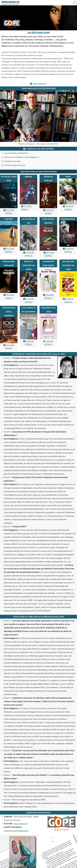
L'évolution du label (12, 161)
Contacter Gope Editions (15, 165)
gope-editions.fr (39, 84)
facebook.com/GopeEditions (16, 831)
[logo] (11, 3)
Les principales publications (16, 153)
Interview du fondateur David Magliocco (21, 157)
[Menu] (75, 2)
